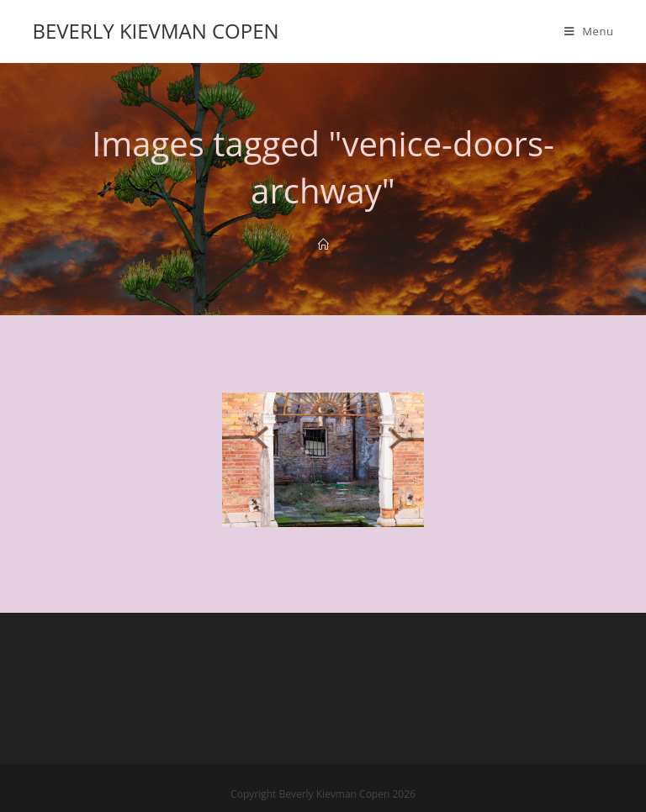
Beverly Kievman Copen (155, 31)
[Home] (323, 245)
